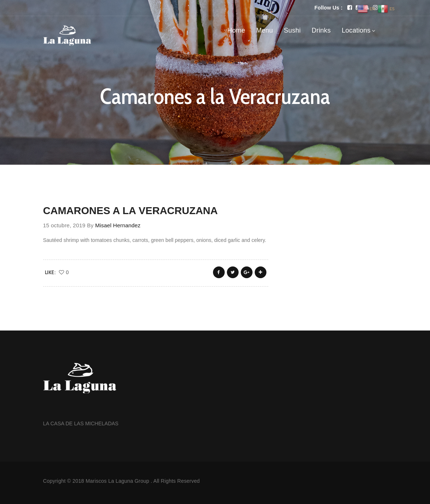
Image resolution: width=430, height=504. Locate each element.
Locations (356, 30)
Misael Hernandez (118, 225)
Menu (265, 30)
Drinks (321, 30)
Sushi (292, 30)
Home (236, 30)
